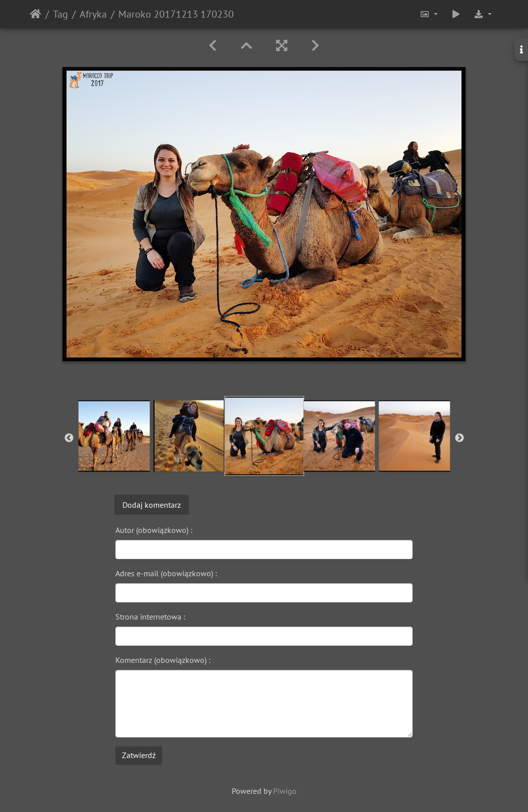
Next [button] (459, 438)
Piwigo (285, 791)
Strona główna (36, 14)
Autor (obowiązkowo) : (154, 530)
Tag (60, 14)
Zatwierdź (139, 755)
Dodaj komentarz (152, 505)
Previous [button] (69, 438)
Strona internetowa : (150, 617)
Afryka (93, 14)
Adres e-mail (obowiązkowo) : (166, 573)
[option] (114, 436)
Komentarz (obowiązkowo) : (163, 660)
